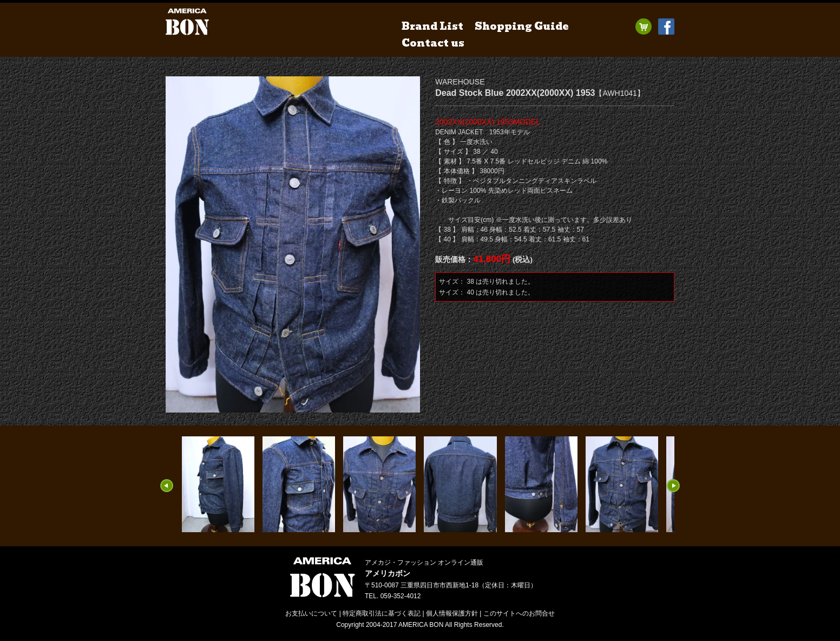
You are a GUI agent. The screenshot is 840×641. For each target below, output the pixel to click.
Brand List (432, 26)
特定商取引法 (382, 613)
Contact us (433, 43)
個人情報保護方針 (452, 613)
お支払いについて (311, 613)
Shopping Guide (522, 26)
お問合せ (519, 613)
